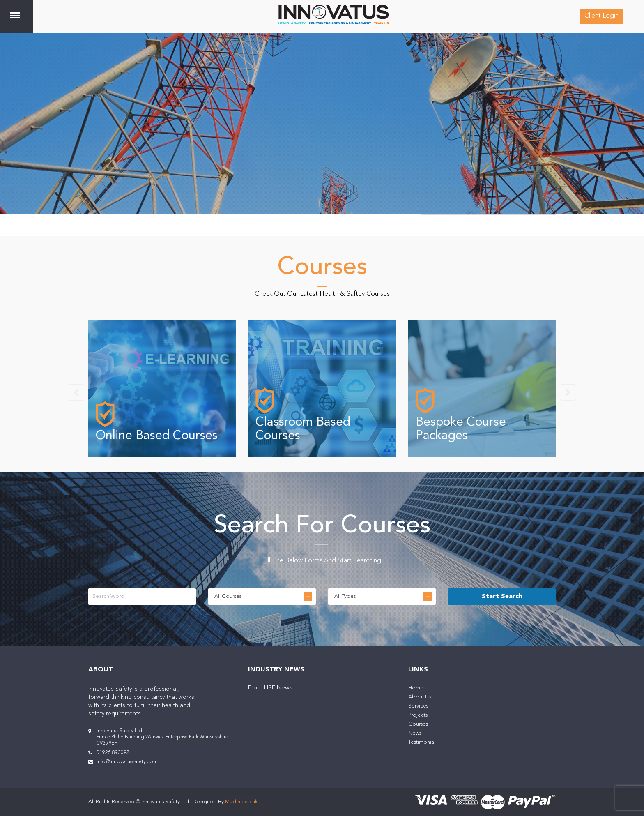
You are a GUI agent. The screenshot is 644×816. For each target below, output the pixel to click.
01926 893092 (113, 753)
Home (416, 688)
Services (418, 706)
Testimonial (422, 742)
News (415, 733)
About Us (420, 697)
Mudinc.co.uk (241, 802)
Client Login (601, 16)
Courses (418, 724)
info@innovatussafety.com (127, 762)
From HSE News (270, 688)
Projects (418, 715)
